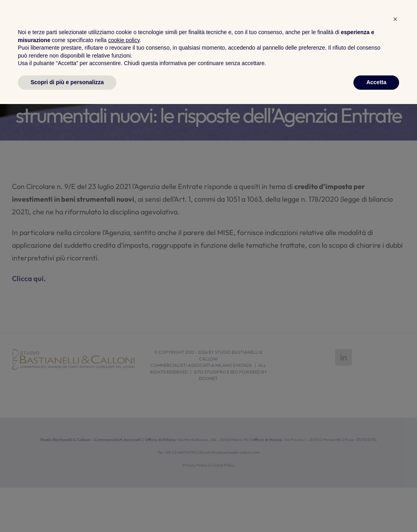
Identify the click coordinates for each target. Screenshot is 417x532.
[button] (395, 447)
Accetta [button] (376, 510)
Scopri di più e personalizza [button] (67, 510)
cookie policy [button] (124, 468)
